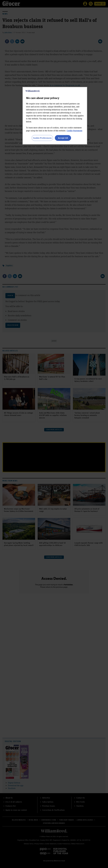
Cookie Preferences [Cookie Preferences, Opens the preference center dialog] (42, 138)
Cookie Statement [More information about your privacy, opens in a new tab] (74, 131)
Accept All (63, 138)
